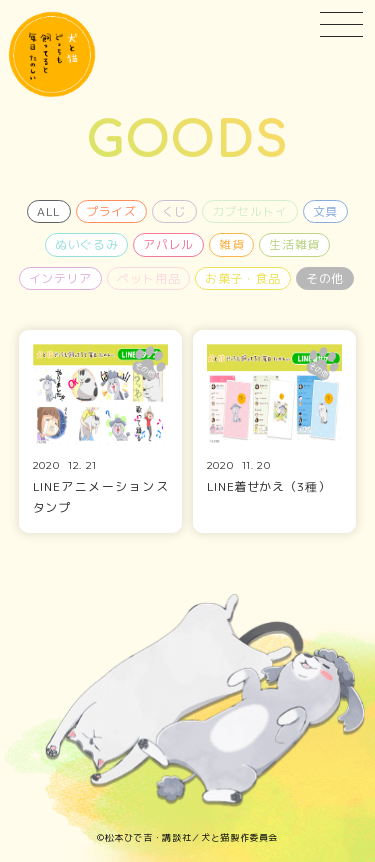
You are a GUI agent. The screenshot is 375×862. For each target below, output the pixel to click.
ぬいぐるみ (86, 244)
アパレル (168, 244)
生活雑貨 (294, 244)
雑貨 (231, 244)
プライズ (111, 211)
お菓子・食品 (243, 278)
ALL (49, 211)
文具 (325, 211)
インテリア (60, 278)
